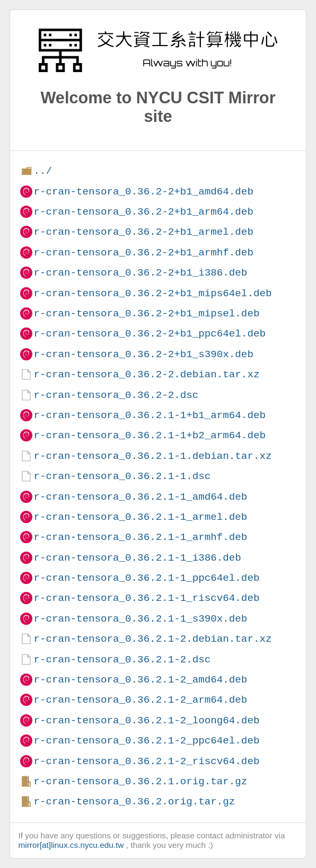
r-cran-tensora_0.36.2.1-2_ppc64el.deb (146, 741)
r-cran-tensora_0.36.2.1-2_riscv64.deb (146, 761)
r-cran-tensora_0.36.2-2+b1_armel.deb (143, 232)
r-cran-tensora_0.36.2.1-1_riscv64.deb (146, 598)
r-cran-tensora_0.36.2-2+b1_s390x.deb (143, 354)
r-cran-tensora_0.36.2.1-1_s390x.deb (140, 619)
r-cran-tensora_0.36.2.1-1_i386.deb (137, 558)
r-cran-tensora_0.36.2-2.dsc (116, 395)
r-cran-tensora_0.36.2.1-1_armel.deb (140, 517)
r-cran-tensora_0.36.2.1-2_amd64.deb (140, 680)
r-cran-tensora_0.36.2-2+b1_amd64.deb (143, 192)
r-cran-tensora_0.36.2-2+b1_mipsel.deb (146, 313)
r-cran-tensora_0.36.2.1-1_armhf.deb (140, 537)
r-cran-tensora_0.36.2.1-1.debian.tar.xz (152, 456)
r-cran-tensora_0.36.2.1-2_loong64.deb (146, 720)
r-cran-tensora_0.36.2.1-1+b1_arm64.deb (149, 415)
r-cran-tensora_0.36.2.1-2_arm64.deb (140, 700)
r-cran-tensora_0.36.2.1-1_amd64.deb (140, 497)
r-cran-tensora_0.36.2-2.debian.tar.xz (146, 374)
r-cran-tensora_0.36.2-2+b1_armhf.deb (143, 253)
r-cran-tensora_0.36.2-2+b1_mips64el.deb (152, 293)
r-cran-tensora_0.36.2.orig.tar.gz (134, 801)
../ (43, 171)
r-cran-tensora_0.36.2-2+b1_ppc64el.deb (149, 334)
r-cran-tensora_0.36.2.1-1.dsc (122, 476)
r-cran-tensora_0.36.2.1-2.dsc (122, 659)
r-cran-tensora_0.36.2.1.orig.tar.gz (140, 781)
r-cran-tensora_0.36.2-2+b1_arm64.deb (143, 212)
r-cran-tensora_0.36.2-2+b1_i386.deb (140, 273)
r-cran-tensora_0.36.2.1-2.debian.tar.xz (152, 639)
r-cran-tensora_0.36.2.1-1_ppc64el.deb (146, 578)
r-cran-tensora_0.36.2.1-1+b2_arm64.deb (149, 435)
